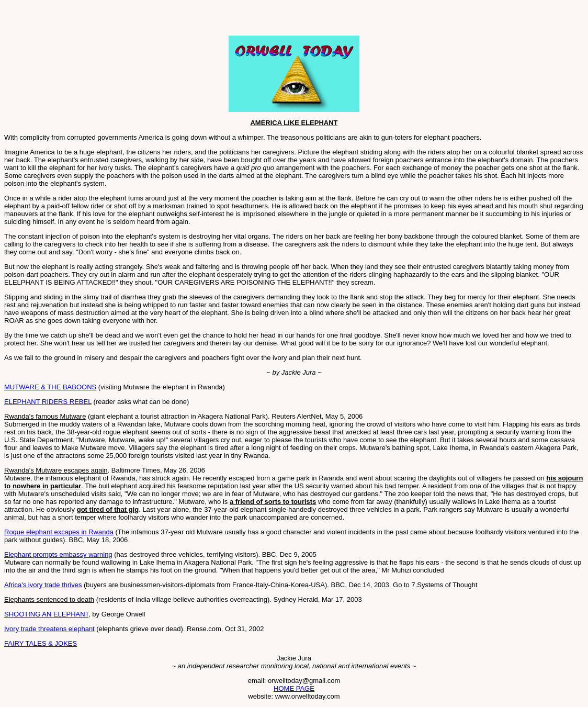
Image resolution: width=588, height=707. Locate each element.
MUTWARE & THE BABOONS (50, 387)
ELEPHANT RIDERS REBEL (48, 402)
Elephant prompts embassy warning (58, 554)
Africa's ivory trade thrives (43, 585)
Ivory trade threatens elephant (49, 629)
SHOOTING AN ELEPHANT (46, 614)
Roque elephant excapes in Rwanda (59, 532)
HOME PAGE (294, 688)
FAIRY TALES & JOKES (41, 643)
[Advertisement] (127, 20)
